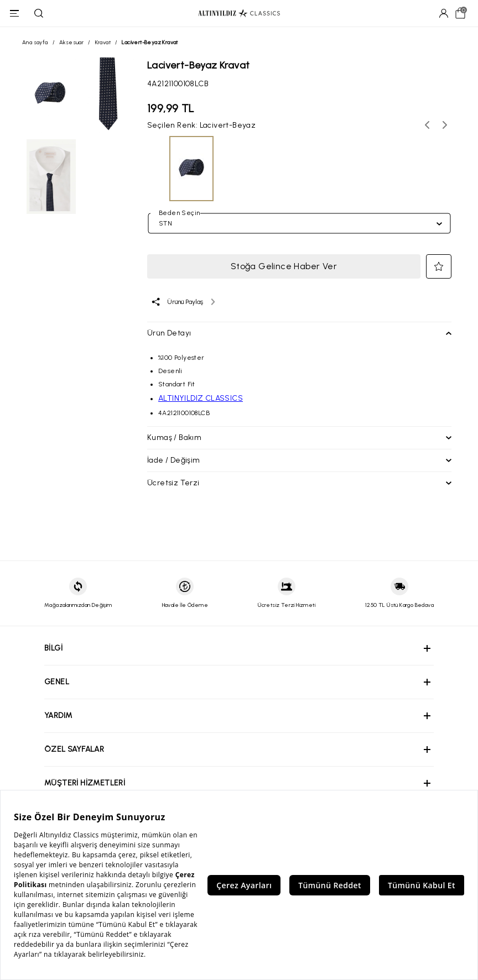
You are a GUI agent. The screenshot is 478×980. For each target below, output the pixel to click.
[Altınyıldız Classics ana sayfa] (239, 14)
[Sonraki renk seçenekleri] (445, 125)
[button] (439, 266)
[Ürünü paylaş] (183, 302)
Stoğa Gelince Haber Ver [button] (284, 266)
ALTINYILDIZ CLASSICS (201, 398)
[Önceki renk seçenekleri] (427, 125)
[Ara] (39, 13)
